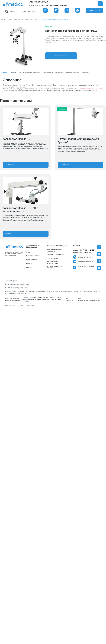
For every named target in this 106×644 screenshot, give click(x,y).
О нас (28, 252)
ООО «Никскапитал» (13, 300)
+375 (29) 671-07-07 (38, 2)
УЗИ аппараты (53, 259)
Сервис (29, 267)
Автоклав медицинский (56, 255)
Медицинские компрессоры (52, 263)
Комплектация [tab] (48, 72)
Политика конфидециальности (17, 288)
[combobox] (20, 12)
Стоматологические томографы (55, 267)
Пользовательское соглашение (17, 284)
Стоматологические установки (55, 251)
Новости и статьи (33, 256)
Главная (3, 19)
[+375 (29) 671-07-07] (75, 257)
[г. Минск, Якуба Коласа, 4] (75, 268)
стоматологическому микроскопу (90, 89)
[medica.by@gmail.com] (75, 262)
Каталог (10, 19)
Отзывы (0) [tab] (85, 72)
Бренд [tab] (13, 72)
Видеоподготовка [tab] (73, 72)
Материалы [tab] (59, 72)
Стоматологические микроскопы (26, 19)
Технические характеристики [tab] (29, 72)
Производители (32, 260)
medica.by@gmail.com (85, 262)
